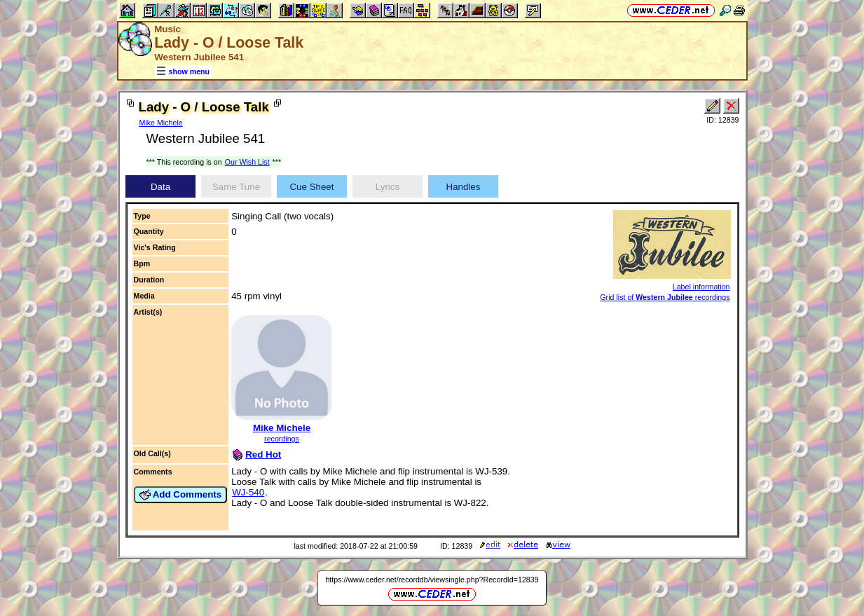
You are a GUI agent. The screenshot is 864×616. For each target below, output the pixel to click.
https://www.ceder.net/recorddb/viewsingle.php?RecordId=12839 (432, 580)
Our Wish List (247, 162)
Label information (701, 287)
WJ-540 (248, 492)
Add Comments (181, 495)
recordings (282, 439)
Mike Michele (161, 123)
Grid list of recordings (665, 297)
